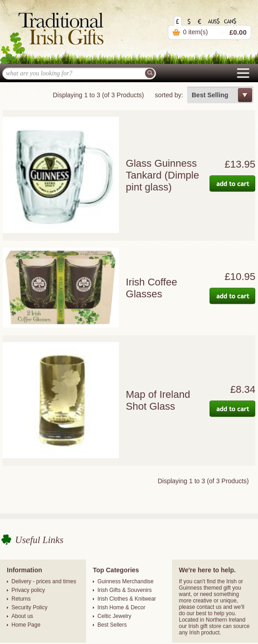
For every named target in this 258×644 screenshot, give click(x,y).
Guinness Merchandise (126, 581)
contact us (209, 607)
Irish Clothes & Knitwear (127, 599)
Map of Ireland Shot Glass (158, 400)
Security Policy (30, 607)
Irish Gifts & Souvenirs (125, 590)
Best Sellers (112, 625)
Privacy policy (28, 590)
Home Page (26, 625)
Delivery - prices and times (44, 581)
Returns (21, 599)
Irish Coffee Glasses (151, 288)
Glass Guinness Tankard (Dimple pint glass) (162, 175)
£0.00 (238, 32)
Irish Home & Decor (121, 607)
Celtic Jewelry (114, 616)
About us (22, 616)
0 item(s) (195, 32)
